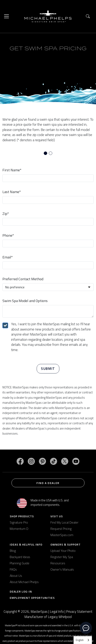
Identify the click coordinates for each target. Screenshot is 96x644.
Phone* (8, 235)
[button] (88, 16)
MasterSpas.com (62, 535)
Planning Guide (20, 563)
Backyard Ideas (20, 557)
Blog (13, 551)
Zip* (6, 214)
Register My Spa (62, 557)
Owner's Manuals (62, 569)
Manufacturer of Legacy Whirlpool (48, 617)
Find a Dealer (48, 483)
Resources (58, 563)
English (80, 640)
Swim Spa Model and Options (25, 301)
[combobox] (83, 640)
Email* (8, 257)
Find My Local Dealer (64, 522)
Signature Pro (19, 522)
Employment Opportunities (32, 598)
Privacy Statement (79, 612)
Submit (48, 369)
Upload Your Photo (63, 551)
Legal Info (57, 612)
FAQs (13, 569)
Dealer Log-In (21, 591)
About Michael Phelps (24, 582)
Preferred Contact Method (23, 279)
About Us (16, 576)
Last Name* (12, 192)
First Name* (12, 170)
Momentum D (19, 529)
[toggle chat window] (86, 628)
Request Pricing (61, 529)
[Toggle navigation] (6, 16)
